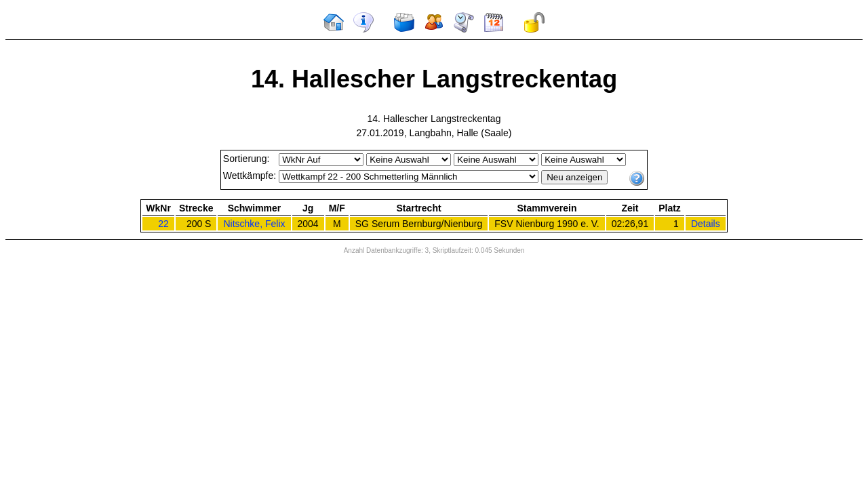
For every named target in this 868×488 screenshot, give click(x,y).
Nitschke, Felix (254, 224)
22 (163, 224)
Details (706, 224)
